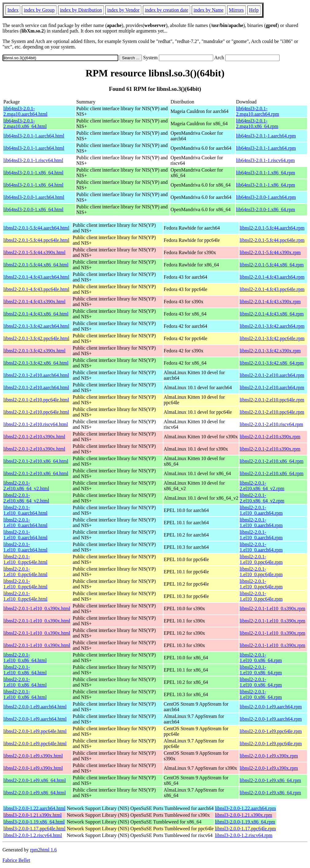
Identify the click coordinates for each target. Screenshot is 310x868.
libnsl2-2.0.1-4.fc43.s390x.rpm (270, 302)
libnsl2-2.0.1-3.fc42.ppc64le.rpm (272, 338)
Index (13, 10)
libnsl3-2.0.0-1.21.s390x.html (33, 815)
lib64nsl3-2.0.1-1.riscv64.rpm (265, 160)
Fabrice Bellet (16, 860)
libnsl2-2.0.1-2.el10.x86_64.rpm (272, 461)
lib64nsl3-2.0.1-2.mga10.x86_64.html (25, 124)
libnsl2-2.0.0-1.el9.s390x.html (33, 756)
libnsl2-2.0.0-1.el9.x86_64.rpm (270, 780)
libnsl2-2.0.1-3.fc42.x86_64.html (36, 363)
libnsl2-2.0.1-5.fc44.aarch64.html (36, 228)
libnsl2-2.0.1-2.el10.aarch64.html (36, 375)
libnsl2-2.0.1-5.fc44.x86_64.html (36, 265)
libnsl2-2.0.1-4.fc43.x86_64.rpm (272, 314)
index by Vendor (123, 10)
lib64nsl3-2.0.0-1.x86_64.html (33, 209)
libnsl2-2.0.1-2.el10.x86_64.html (36, 461)
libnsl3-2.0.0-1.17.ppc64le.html (34, 829)
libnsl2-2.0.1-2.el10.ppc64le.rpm (272, 400)
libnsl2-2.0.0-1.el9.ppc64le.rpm (271, 731)
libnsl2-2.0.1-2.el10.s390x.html (34, 437)
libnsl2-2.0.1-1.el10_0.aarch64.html (26, 510)
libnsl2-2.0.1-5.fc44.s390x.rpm (270, 252)
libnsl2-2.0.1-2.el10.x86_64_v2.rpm (262, 486)
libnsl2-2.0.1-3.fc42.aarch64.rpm (272, 326)
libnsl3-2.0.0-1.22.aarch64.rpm (245, 808)
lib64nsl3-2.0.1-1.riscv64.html (33, 160)
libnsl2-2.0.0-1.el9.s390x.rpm (269, 756)
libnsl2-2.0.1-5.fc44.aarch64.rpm (272, 228)
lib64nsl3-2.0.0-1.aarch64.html (34, 197)
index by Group (39, 10)
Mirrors (236, 10)
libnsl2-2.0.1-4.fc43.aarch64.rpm (272, 277)
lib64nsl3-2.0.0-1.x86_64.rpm (265, 209)
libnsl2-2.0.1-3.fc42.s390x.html (34, 351)
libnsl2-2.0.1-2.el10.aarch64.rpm (272, 375)
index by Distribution (81, 10)
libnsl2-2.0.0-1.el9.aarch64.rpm (271, 707)
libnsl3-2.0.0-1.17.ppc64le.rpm (245, 829)
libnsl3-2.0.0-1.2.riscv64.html (33, 835)
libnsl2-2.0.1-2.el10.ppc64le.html (36, 400)
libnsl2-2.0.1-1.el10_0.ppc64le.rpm (261, 559)
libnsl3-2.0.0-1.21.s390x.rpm (243, 815)
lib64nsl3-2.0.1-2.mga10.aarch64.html (26, 111)
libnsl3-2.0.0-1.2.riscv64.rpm (243, 835)
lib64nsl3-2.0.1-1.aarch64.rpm (266, 136)
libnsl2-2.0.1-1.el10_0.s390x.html (37, 608)
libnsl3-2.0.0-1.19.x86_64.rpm (245, 822)
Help (254, 10)
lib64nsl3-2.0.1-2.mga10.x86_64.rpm (257, 124)
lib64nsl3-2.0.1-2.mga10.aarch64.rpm (257, 111)
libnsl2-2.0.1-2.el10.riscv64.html (36, 424)
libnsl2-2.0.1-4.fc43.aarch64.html (36, 277)
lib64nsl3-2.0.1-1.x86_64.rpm (265, 173)
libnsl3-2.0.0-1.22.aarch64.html (34, 808)
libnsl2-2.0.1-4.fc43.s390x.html (34, 302)
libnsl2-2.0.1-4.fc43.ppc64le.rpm (272, 289)
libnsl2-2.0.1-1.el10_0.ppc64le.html (26, 559)
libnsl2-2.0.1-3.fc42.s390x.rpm (270, 351)
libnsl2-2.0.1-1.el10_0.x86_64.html (25, 658)
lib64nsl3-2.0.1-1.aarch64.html (34, 136)
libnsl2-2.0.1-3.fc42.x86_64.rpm (272, 363)
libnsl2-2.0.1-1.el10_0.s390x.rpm (273, 608)
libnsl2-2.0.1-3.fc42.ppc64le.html (36, 338)
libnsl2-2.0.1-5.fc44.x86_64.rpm (272, 265)
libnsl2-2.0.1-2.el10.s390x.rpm (270, 437)
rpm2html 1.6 (43, 850)
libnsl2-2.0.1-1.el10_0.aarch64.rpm (261, 510)
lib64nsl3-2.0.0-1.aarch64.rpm (266, 197)
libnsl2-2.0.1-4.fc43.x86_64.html (36, 314)
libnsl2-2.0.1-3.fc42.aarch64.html (36, 326)
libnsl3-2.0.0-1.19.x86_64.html (34, 822)
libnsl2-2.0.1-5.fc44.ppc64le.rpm (272, 240)
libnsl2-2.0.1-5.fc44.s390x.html (34, 252)
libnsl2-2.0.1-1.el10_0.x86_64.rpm (261, 658)
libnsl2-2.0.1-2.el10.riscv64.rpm (271, 424)
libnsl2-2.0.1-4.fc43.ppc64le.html (36, 289)
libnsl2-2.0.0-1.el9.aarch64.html (35, 707)
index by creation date (167, 10)
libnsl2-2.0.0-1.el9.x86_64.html (35, 780)
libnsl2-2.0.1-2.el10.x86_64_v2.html (26, 486)
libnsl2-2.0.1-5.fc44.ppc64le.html (36, 240)
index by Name (209, 10)
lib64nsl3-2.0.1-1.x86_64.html (33, 173)
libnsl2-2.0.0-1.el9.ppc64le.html (35, 731)
